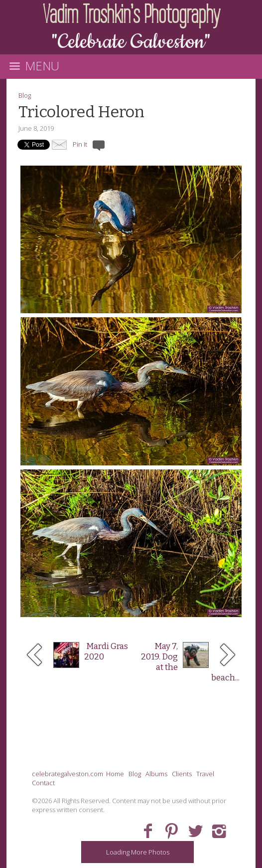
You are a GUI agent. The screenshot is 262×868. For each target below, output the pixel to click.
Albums (156, 774)
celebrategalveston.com (67, 774)
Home (115, 774)
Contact (43, 783)
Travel (205, 774)
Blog (25, 95)
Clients (182, 774)
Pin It (80, 144)
